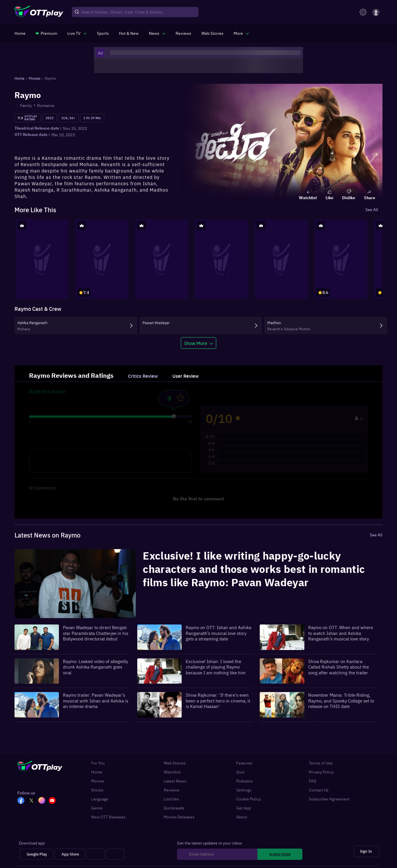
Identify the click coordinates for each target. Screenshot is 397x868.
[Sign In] (367, 851)
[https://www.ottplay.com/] (20, 33)
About (242, 817)
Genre (97, 808)
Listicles (171, 799)
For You (98, 763)
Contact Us (319, 790)
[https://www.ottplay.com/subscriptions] (46, 33)
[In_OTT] (44, 801)
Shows (97, 790)
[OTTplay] (39, 12)
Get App (244, 808)
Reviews (172, 790)
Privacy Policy (321, 772)
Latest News (175, 781)
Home (97, 772)
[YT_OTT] (54, 801)
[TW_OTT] (33, 801)
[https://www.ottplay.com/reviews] (183, 33)
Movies (98, 781)
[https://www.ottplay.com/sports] (103, 33)
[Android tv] (95, 854)
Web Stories (175, 763)
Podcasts (244, 781)
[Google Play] (36, 854)
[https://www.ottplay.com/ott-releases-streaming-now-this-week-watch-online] (129, 33)
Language (100, 799)
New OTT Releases (108, 817)
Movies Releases (179, 817)
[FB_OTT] (23, 801)
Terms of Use (321, 763)
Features (244, 763)
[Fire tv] (115, 854)
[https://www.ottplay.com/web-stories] (212, 33)
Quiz (240, 772)
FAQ (313, 781)
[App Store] (70, 854)
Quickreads (174, 808)
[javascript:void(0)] (77, 33)
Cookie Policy (249, 799)
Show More (196, 343)
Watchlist (172, 772)
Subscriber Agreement (329, 799)
